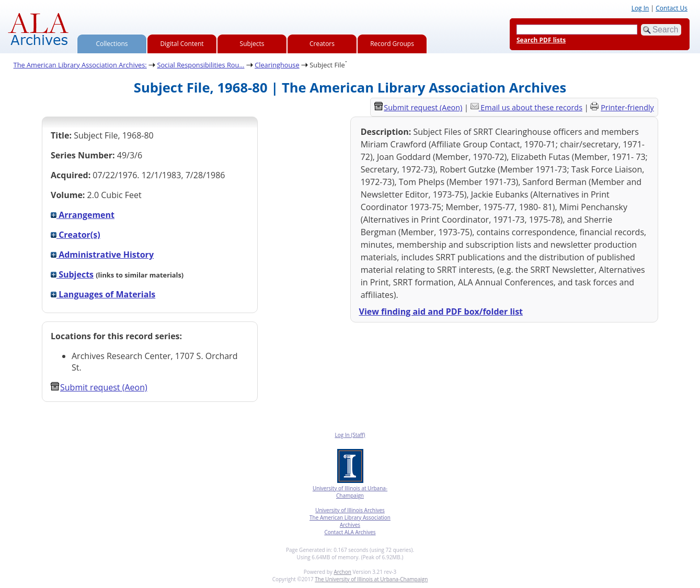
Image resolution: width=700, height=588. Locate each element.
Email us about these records (531, 107)
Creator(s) (76, 235)
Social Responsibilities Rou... (200, 65)
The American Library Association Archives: (80, 65)
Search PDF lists (541, 40)
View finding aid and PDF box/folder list (441, 312)
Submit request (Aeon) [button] (99, 387)
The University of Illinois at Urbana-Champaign (371, 579)
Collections (112, 44)
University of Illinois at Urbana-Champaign (350, 492)
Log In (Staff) (350, 435)
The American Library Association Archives (350, 521)
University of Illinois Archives (350, 510)
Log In (640, 8)
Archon (342, 572)
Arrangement (83, 215)
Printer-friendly (627, 107)
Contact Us (672, 8)
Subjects (252, 44)
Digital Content (182, 44)
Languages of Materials (103, 294)
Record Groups (392, 44)
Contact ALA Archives (350, 532)
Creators (322, 44)
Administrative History (102, 255)
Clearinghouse (277, 65)
